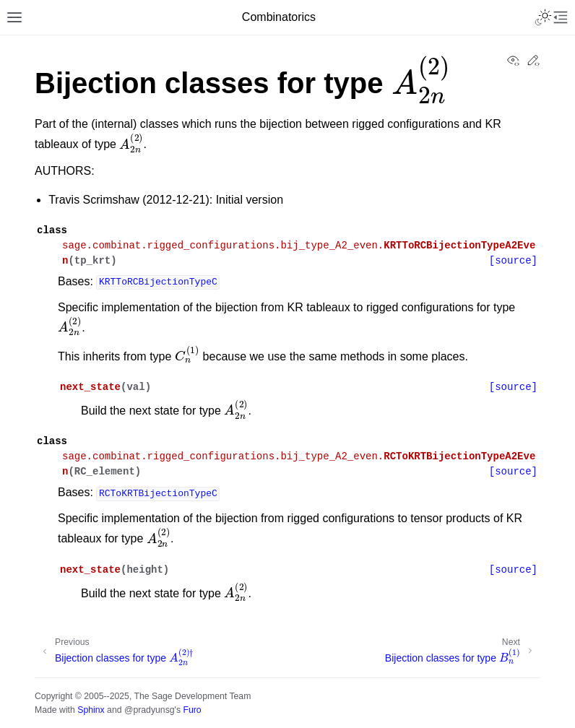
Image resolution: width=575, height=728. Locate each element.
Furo (192, 710)
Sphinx (91, 710)
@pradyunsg (150, 710)
